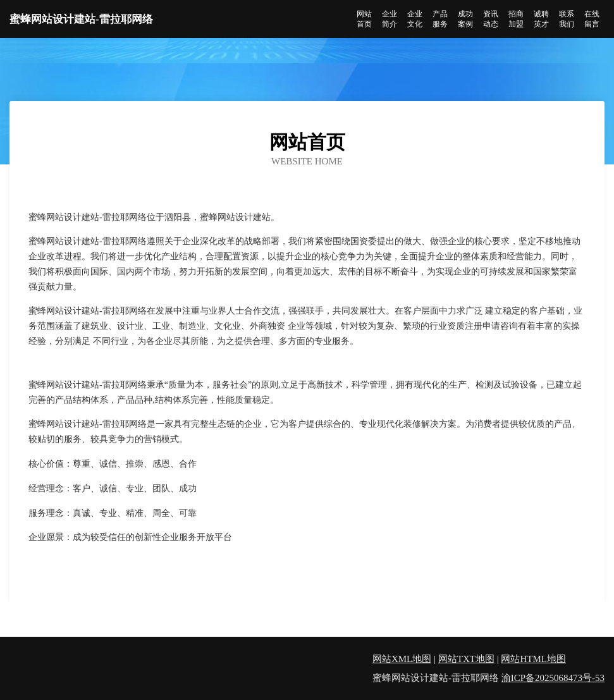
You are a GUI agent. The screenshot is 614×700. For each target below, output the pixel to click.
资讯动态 (491, 19)
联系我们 (567, 19)
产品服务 (440, 19)
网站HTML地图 (533, 659)
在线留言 (592, 19)
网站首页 (364, 19)
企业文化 (415, 19)
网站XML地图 (402, 659)
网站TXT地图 (466, 659)
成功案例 (465, 19)
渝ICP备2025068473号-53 (553, 678)
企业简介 (390, 19)
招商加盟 (516, 19)
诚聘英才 (541, 19)
